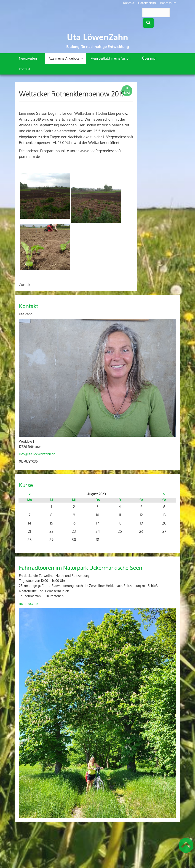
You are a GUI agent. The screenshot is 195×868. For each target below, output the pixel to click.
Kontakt (129, 3)
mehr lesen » (28, 603)
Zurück (25, 285)
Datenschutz (147, 3)
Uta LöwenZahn (97, 37)
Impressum (168, 3)
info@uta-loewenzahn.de (37, 454)
